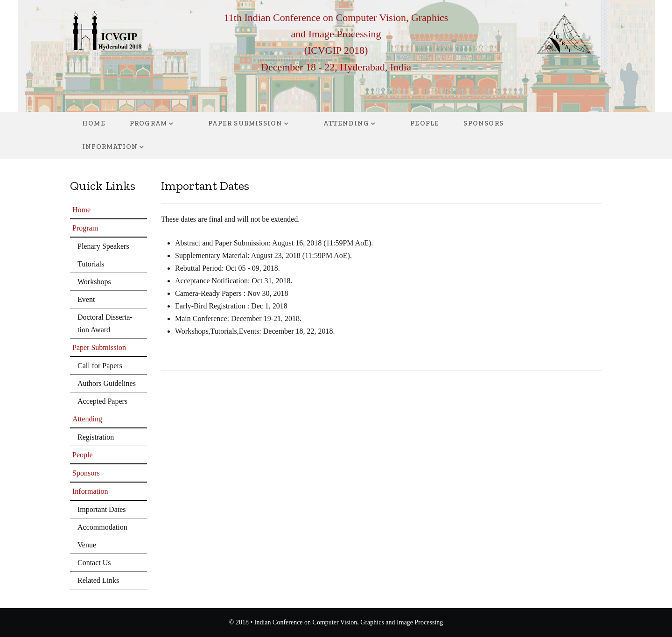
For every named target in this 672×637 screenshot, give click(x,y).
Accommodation (102, 527)
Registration (96, 437)
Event (86, 299)
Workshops (94, 282)
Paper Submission (245, 123)
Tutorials (91, 264)
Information (110, 147)
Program (148, 123)
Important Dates (102, 509)
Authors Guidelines (107, 383)
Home (94, 123)
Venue (87, 545)
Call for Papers (100, 366)
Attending (346, 123)
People (425, 123)
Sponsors (483, 123)
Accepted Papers (102, 401)
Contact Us (94, 563)
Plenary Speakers (103, 246)
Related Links (98, 580)
